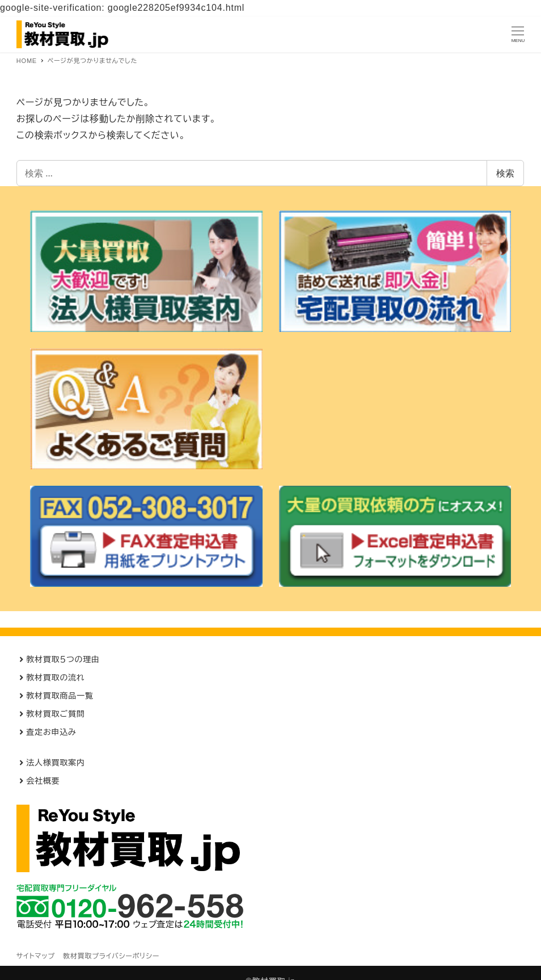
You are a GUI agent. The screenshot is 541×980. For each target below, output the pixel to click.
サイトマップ (36, 956)
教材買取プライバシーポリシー (111, 956)
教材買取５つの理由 (63, 659)
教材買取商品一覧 (60, 696)
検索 (505, 173)
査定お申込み (51, 732)
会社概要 (43, 781)
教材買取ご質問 (55, 714)
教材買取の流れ (55, 678)
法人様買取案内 (56, 763)
